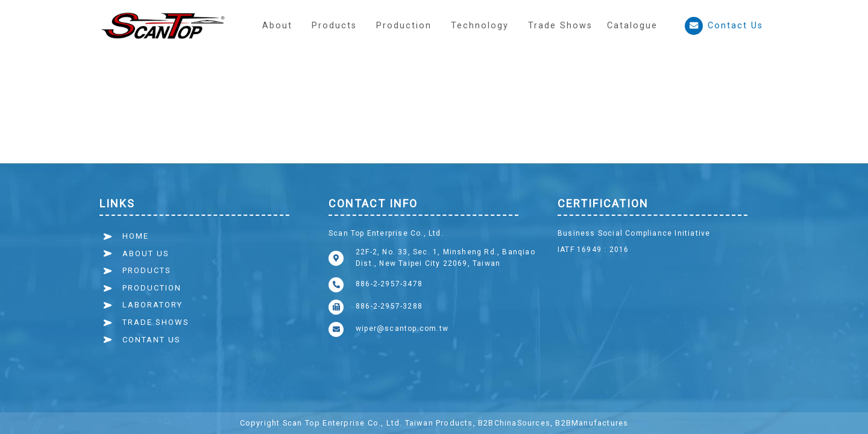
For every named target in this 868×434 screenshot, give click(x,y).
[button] (404, 26)
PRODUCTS (147, 270)
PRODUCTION (152, 288)
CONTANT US (152, 340)
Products (334, 26)
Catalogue (632, 26)
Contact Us (724, 26)
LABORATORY (153, 305)
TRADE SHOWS (156, 322)
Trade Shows (560, 26)
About (277, 26)
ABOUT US (146, 253)
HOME (136, 236)
